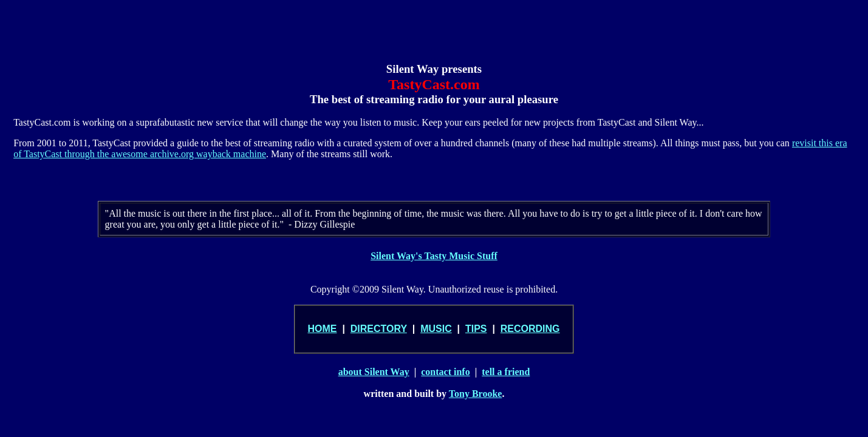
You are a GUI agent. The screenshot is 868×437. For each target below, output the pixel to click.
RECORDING (530, 329)
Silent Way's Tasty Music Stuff (434, 256)
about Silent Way (374, 372)
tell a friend (506, 372)
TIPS (476, 329)
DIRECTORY (379, 329)
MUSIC (436, 329)
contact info (445, 372)
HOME (323, 329)
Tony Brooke (476, 394)
